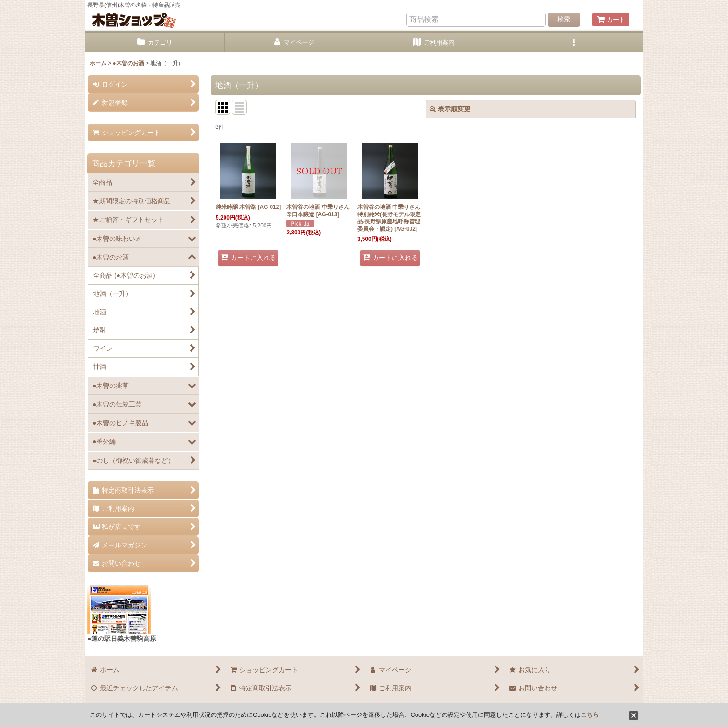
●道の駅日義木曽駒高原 (122, 639)
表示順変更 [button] (450, 109)
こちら (590, 715)
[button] (573, 43)
